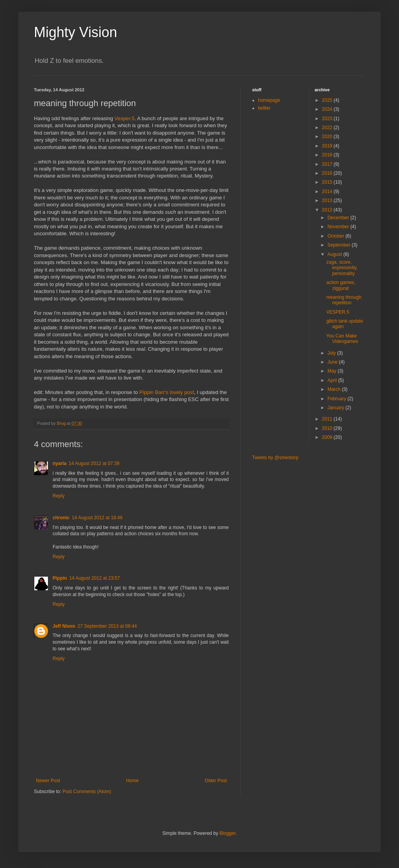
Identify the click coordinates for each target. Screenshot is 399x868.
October (336, 236)
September (339, 245)
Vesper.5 (124, 118)
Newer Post (48, 781)
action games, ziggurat (341, 285)
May (332, 371)
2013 (328, 201)
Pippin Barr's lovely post (167, 392)
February (337, 399)
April (333, 380)
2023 (328, 119)
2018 (328, 155)
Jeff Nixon (64, 626)
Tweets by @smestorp (275, 458)
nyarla (59, 463)
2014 (328, 192)
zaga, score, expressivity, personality (342, 268)
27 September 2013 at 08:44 (107, 626)
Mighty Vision (75, 32)
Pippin (60, 578)
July (332, 353)
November (339, 227)
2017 (328, 164)
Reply (59, 496)
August (335, 254)
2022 (328, 128)
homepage (269, 100)
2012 (328, 210)
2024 (328, 109)
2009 (328, 437)
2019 (328, 146)
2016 (328, 173)
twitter (264, 108)
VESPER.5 (338, 312)
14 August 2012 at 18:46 (97, 518)
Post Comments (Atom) (87, 792)
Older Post (216, 781)
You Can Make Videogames (342, 339)
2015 (328, 182)
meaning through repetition (344, 300)
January (336, 408)
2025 (328, 100)
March (335, 389)
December (339, 218)
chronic (61, 518)
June (333, 362)
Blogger (227, 833)
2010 (328, 428)
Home (132, 781)
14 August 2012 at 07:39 (94, 463)
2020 (328, 137)
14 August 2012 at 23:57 (95, 578)
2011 (328, 419)
